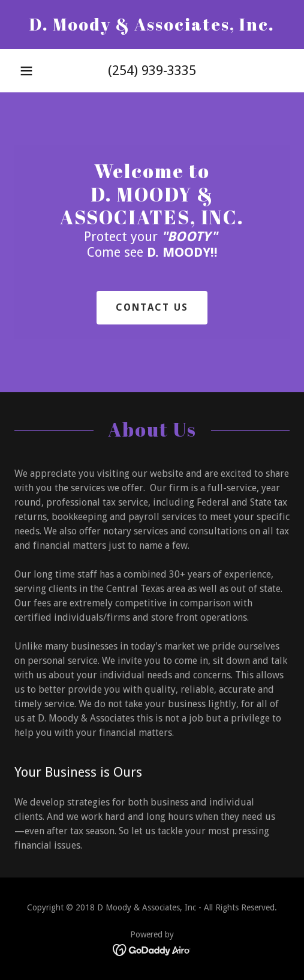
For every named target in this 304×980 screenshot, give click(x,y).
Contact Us (152, 307)
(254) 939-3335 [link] (152, 70)
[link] (152, 25)
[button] (26, 71)
